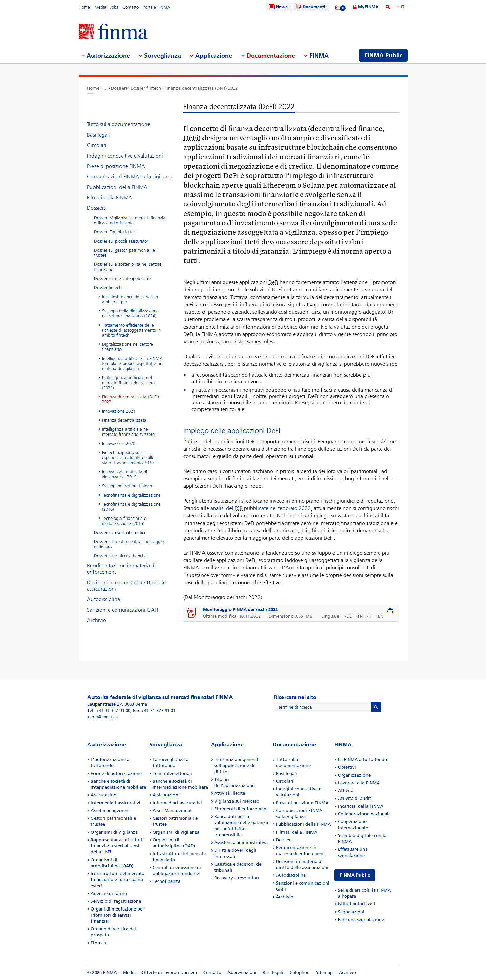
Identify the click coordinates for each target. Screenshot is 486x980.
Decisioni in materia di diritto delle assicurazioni (126, 586)
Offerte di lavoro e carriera (169, 972)
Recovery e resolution (237, 878)
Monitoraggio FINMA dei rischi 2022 (240, 609)
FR (360, 616)
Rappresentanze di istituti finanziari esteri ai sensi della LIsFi (117, 846)
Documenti (310, 7)
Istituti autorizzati (357, 904)
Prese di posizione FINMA (116, 166)
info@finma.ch (104, 717)
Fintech (98, 943)
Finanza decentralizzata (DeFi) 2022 (201, 88)
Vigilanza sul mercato (237, 801)
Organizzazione (354, 775)
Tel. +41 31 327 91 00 (109, 711)
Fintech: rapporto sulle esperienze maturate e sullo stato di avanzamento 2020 (128, 458)
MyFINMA (368, 7)
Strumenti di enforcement (241, 809)
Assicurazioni (104, 795)
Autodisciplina (104, 599)
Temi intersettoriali (172, 773)
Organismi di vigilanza (114, 832)
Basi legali (99, 135)
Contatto (130, 7)
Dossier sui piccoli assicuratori (122, 241)
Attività (346, 791)
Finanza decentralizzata (124, 420)
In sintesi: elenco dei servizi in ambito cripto (130, 299)
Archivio (97, 620)
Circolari (97, 145)
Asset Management (172, 810)
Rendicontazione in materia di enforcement (121, 569)
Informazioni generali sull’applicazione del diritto (237, 766)
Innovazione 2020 (119, 443)
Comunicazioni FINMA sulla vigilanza (130, 177)
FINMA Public (355, 875)
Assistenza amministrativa (241, 843)
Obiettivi (347, 767)
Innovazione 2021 (119, 411)
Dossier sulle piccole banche (120, 556)
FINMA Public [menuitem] (383, 55)
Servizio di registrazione (116, 901)
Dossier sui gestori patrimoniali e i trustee (126, 253)
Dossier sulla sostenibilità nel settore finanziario (128, 267)
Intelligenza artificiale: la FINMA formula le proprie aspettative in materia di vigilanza (132, 363)
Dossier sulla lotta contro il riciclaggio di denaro (129, 544)
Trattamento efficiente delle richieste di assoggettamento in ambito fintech (131, 330)
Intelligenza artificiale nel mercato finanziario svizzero (128, 432)
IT (402, 7)
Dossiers (119, 88)
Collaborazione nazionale (364, 814)
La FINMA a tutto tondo (362, 760)
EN (381, 616)
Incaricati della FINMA (361, 806)
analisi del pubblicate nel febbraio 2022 (261, 508)
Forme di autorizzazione (116, 773)
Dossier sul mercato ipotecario (122, 278)
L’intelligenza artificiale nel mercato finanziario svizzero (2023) (128, 383)
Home (84, 7)
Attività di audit (354, 798)
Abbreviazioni (242, 972)
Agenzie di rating (109, 893)
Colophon (300, 972)
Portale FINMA (157, 7)
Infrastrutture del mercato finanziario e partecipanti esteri (118, 880)
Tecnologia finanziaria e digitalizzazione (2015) (124, 521)
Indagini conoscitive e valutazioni (125, 156)
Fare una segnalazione (361, 919)
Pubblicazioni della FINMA (117, 187)
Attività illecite (230, 793)
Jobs (114, 7)
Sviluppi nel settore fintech (127, 486)
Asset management (110, 810)
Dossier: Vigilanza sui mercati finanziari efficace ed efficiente (131, 220)
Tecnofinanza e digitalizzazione (131, 495)
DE (349, 616)
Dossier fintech (146, 88)
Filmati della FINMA (110, 198)
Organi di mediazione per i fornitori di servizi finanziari (117, 915)
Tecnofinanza (166, 881)
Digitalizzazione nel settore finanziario (127, 347)
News (277, 7)
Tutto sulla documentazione (119, 124)
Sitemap (324, 972)
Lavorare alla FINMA (359, 783)
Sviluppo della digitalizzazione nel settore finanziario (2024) (130, 313)
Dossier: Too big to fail (115, 232)
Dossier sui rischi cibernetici (119, 533)
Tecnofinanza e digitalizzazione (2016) (131, 507)
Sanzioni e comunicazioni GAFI (123, 610)
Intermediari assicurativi (116, 803)
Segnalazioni (351, 912)
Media (100, 7)
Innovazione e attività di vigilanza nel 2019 (125, 474)
